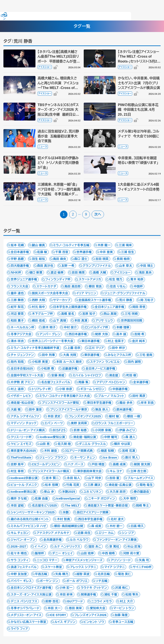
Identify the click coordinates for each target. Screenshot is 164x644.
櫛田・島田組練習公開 (69, 526)
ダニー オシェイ (62, 553)
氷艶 (66, 512)
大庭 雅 (16, 409)
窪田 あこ (95, 546)
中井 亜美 (106, 252)
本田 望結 (17, 506)
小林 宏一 (66, 588)
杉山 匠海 (134, 546)
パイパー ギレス (21, 581)
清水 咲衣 (17, 341)
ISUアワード (75, 601)
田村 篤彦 (139, 396)
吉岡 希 (139, 334)
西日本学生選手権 (90, 519)
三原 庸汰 (94, 485)
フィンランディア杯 (58, 279)
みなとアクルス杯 (119, 355)
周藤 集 (83, 382)
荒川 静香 (126, 300)
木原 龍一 (104, 245)
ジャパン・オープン (23, 540)
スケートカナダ (46, 286)
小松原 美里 (40, 362)
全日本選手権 (20, 252)
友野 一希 (68, 266)
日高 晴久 (137, 526)
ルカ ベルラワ (79, 540)
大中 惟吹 (130, 498)
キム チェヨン (20, 533)
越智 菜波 (83, 574)
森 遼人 (130, 437)
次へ (98, 214)
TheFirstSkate (21, 458)
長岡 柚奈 (123, 259)
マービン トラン (124, 608)
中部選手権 (120, 389)
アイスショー (45, 67)
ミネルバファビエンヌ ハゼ (28, 526)
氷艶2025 (69, 492)
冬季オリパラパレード (25, 608)
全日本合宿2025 (22, 369)
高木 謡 (121, 334)
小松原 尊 (48, 369)
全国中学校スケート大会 (27, 375)
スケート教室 (53, 567)
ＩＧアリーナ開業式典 (79, 451)
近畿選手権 (70, 369)
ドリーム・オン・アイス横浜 (28, 430)
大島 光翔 (70, 355)
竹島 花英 (73, 485)
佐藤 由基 (42, 498)
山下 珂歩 (95, 478)
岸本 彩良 (147, 403)
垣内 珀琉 (17, 362)
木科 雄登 (51, 451)
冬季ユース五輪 (123, 622)
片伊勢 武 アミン (22, 382)
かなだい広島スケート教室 (29, 622)
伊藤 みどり (127, 430)
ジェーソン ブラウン (53, 458)
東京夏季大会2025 (23, 451)
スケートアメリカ (90, 279)
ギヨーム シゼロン (92, 389)
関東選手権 (88, 594)
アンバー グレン (50, 334)
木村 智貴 (63, 519)
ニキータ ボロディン (102, 498)
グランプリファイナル (97, 266)
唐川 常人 (132, 458)
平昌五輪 (41, 574)
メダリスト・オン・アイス (26, 615)
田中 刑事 (48, 355)
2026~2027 (18, 546)
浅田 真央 (145, 272)
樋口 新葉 (36, 272)
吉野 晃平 (17, 464)
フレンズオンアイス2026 (90, 615)
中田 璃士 (147, 266)
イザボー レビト (21, 396)
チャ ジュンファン (22, 355)
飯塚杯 (40, 553)
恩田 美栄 (75, 608)
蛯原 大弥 (102, 334)
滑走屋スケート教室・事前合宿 (108, 506)
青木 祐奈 (137, 279)
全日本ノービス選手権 (100, 369)
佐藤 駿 (42, 252)
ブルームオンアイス (140, 478)
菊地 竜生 (146, 485)
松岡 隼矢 (132, 594)
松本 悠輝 (52, 485)
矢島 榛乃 (62, 574)
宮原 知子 (89, 314)
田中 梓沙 (119, 348)
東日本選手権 (91, 341)
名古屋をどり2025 (44, 506)
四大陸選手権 (20, 266)
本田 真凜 (81, 321)
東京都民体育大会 (89, 471)
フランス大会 (19, 286)
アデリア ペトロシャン (111, 382)
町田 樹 (131, 375)
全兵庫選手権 (53, 540)
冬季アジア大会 (21, 334)
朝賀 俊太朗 (142, 464)
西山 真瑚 (110, 314)
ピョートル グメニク (24, 485)
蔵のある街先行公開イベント (30, 519)
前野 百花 (52, 601)
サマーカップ (62, 300)
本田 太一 (54, 608)
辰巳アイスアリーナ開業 (93, 512)
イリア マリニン (86, 293)
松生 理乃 (116, 279)
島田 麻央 (60, 259)
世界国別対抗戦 (132, 321)
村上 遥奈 (17, 389)
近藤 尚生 (84, 533)
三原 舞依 (17, 300)
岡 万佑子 (147, 300)
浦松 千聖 (111, 594)
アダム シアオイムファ (25, 416)
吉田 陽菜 (78, 272)
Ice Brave (110, 458)
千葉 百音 (62, 252)
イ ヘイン (40, 546)
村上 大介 (126, 601)
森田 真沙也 (45, 266)
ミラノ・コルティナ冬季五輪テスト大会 (65, 396)
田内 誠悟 (134, 362)
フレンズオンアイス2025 (85, 416)
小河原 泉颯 (103, 430)
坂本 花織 (17, 245)
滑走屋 (114, 375)
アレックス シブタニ (83, 567)
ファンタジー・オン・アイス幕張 (117, 540)
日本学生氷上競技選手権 (70, 307)
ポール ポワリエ (77, 581)
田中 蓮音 (35, 409)
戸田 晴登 (98, 464)
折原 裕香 (80, 430)
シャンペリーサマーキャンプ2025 (33, 512)
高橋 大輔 (100, 272)
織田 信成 (38, 321)
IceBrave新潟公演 (23, 492)
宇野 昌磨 (17, 259)
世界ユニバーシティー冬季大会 (53, 341)
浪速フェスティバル (24, 567)
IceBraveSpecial (68, 498)
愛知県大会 (98, 608)
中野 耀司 (111, 437)
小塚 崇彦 (66, 389)
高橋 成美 (119, 464)
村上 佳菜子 (116, 341)
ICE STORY (58, 615)
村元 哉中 (38, 307)
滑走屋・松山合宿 (22, 403)
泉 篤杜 (114, 546)
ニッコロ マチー (47, 560)
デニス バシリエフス (24, 601)
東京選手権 (92, 355)
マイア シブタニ (114, 567)
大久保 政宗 (118, 492)
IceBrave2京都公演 (24, 478)
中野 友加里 (19, 574)
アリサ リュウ (104, 321)
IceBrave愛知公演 (52, 437)
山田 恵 (45, 444)
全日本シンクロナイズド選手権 (31, 588)
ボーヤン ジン (49, 581)
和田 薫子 (17, 321)
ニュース (43, 147)
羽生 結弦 (38, 259)
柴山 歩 (49, 492)
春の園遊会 (142, 492)
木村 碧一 (116, 526)
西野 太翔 (38, 300)
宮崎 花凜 (129, 451)
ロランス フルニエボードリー (114, 423)
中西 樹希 (108, 553)
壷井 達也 (17, 293)
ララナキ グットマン (94, 588)
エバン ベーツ (54, 423)
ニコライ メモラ (102, 601)
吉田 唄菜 (102, 259)
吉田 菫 (114, 478)
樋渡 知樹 (107, 451)
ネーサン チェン (85, 458)
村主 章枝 (17, 471)
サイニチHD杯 (142, 567)
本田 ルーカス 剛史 (69, 362)
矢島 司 (144, 560)
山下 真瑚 (60, 321)
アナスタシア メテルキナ (53, 533)
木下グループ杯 (42, 314)
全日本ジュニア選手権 (110, 307)
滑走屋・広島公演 (120, 485)
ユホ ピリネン (92, 492)
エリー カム (106, 533)
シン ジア (128, 533)
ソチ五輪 (102, 581)
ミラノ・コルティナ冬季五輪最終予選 (35, 348)
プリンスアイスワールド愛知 (60, 403)
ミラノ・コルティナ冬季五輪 (71, 245)
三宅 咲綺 (131, 314)
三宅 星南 (146, 355)
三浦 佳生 (128, 252)
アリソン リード (121, 560)
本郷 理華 (123, 327)
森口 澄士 (81, 259)
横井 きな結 (19, 498)
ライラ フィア (19, 629)
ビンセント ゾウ (94, 622)
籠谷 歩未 (126, 403)
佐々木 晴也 (19, 553)
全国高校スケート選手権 (95, 300)
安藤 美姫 (58, 375)
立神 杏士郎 (138, 471)
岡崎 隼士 (143, 506)
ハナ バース (76, 464)
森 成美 (96, 526)
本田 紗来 (66, 594)
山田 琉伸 (87, 553)
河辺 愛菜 (17, 314)
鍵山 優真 (38, 245)
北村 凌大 (117, 519)
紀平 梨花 (17, 307)
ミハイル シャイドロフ (87, 375)
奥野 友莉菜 (79, 423)
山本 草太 (126, 266)
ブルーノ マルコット (111, 396)
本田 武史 (54, 416)
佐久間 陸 (64, 444)
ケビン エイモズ (21, 444)
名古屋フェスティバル (56, 382)
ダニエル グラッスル (93, 444)
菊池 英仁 (124, 574)
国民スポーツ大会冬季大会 (50, 293)
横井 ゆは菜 (122, 444)
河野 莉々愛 (131, 553)
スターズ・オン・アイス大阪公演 (31, 594)
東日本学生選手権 (99, 403)
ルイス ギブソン (65, 622)
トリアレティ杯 (41, 389)
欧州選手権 (124, 409)
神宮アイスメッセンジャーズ (84, 560)
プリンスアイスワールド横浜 (50, 471)
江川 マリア (96, 348)
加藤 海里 (121, 615)
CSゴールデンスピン (46, 464)
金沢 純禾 (139, 341)
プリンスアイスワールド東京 (69, 409)
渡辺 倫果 (57, 272)
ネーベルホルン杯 (23, 327)
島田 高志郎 (73, 286)
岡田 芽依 (139, 307)
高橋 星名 (68, 314)
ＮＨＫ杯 (16, 272)
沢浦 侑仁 (122, 588)
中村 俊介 (70, 327)
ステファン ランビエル (105, 362)
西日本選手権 (78, 334)
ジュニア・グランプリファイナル (125, 293)
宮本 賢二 (52, 478)
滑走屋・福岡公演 (85, 437)
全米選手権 (141, 382)
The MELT (72, 506)
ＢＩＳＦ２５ (59, 430)
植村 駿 (114, 416)
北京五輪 (104, 574)
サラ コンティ (20, 560)
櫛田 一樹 (134, 416)
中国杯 (138, 286)
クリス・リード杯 (21, 437)
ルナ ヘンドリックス (67, 546)
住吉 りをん (118, 286)
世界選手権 (84, 252)
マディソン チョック (24, 423)
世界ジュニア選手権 (24, 279)
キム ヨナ (116, 471)
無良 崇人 (102, 409)
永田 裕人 (73, 478)
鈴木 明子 (49, 327)
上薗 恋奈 (74, 348)
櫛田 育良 (95, 286)
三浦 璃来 (125, 245)
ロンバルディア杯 (97, 327)
